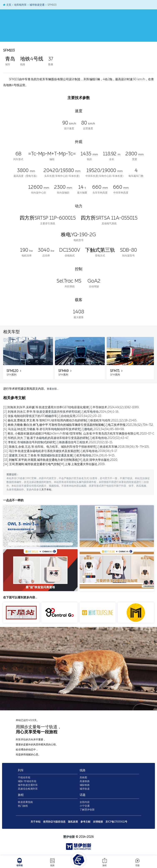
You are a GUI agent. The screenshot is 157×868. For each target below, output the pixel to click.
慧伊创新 (69, 837)
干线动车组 (24, 778)
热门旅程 (23, 806)
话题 (137, 862)
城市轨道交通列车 (28, 785)
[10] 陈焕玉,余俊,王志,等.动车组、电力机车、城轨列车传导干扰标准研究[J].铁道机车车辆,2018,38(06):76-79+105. (76, 447)
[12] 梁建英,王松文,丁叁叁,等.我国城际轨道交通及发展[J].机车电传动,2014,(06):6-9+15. (59, 455)
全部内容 (85, 802)
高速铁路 (85, 781)
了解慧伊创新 (87, 810)
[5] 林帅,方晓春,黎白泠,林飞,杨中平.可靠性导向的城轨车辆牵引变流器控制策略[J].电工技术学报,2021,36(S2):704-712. (78, 425)
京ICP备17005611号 (116, 822)
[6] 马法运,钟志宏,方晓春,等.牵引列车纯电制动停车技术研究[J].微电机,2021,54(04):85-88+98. (64, 429)
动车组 (20, 862)
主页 (7, 5)
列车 (21, 770)
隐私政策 (73, 822)
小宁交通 (85, 806)
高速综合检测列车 (28, 789)
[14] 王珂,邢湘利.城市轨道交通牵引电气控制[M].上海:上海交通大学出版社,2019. (54, 464)
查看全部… (53, 389)
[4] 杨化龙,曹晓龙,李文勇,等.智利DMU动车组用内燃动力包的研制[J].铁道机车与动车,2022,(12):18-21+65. (70, 420)
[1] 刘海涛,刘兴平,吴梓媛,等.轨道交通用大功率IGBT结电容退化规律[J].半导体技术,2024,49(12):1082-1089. (71, 407)
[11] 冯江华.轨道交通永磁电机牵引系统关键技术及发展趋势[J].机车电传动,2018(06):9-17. (60, 451)
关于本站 (46, 490)
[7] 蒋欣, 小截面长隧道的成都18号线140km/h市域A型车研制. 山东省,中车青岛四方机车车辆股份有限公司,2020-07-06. (80, 434)
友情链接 (98, 822)
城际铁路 (85, 785)
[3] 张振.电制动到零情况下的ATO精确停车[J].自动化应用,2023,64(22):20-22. (53, 416)
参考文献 (85, 822)
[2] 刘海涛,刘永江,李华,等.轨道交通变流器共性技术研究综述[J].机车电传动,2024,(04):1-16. (61, 412)
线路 (52, 862)
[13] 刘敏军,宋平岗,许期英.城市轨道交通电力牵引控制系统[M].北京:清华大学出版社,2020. (61, 460)
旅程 (105, 862)
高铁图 (83, 778)
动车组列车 (19, 5)
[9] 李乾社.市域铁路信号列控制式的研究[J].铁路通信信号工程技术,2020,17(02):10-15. (58, 442)
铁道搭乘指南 (25, 802)
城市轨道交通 (36, 5)
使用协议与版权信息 (54, 822)
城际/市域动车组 (27, 781)
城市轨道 (85, 789)
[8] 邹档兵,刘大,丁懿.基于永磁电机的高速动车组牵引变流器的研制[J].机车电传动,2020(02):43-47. (66, 438)
